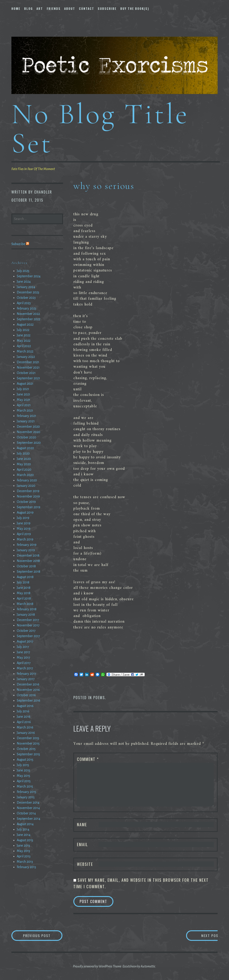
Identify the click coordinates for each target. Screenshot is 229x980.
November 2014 (28, 808)
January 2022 (26, 357)
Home (16, 9)
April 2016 (24, 722)
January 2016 (26, 733)
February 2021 (27, 416)
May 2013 (23, 851)
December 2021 (28, 362)
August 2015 (25, 760)
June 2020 (24, 459)
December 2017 (28, 620)
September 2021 (28, 378)
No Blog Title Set (100, 128)
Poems (99, 698)
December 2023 (28, 292)
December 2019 (28, 491)
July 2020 (23, 453)
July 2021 (23, 389)
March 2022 (25, 351)
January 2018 (26, 615)
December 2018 (28, 555)
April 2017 (24, 663)
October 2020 (27, 437)
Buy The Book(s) (135, 9)
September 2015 (28, 754)
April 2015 (24, 781)
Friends (54, 9)
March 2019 (25, 539)
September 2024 (29, 276)
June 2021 (23, 394)
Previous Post (44, 936)
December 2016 (28, 684)
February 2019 (27, 545)
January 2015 (26, 797)
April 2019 (24, 534)
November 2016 (28, 690)
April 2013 (24, 856)
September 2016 (29, 700)
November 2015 (28, 743)
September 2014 (29, 819)
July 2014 (23, 829)
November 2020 (29, 432)
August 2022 (25, 325)
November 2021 (28, 367)
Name (82, 824)
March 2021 (25, 410)
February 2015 (27, 792)
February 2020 (27, 480)
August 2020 (25, 448)
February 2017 (27, 674)
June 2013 (23, 845)
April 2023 (24, 303)
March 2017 (25, 668)
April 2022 (24, 346)
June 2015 (23, 770)
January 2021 (26, 421)
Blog (29, 9)
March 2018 (25, 604)
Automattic (148, 967)
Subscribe (107, 9)
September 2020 (29, 443)
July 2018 (23, 582)
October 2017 (26, 631)
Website (85, 864)
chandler (43, 192)
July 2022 (23, 330)
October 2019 (26, 502)
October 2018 (26, 566)
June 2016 (24, 717)
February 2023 (27, 308)
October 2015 (26, 749)
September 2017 (28, 636)
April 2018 (24, 598)
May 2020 (24, 464)
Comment (88, 759)
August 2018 (25, 577)
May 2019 (24, 529)
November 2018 (28, 561)
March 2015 (25, 786)
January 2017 (26, 679)
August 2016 (25, 706)
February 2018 (27, 609)
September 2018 (29, 572)
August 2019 (25, 512)
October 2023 (26, 298)
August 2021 (25, 384)
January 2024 (26, 287)
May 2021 (23, 400)
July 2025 (23, 271)
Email (83, 844)
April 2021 (24, 405)
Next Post (200, 936)
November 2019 (28, 496)
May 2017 (23, 658)
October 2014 (26, 813)
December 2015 (28, 738)
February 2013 (26, 867)
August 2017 (25, 641)
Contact (87, 9)
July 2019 (23, 518)
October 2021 (26, 373)
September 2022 (29, 319)
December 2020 (28, 427)
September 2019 (29, 507)
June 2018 (24, 588)
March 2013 (25, 862)
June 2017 (23, 652)
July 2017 (23, 647)
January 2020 (26, 486)
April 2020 (24, 470)
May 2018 (24, 593)
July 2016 (23, 711)
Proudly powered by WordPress (93, 967)
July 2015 (23, 765)
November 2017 (28, 625)
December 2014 (28, 803)
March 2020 (25, 475)
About (70, 9)
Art (40, 9)
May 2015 (23, 776)
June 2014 (24, 835)
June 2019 (24, 523)
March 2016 (25, 727)
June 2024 (24, 282)
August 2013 (25, 840)
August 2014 (25, 824)
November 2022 (28, 314)
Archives (19, 263)
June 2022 (24, 335)
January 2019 (26, 550)
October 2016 (26, 695)
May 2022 (24, 341)
